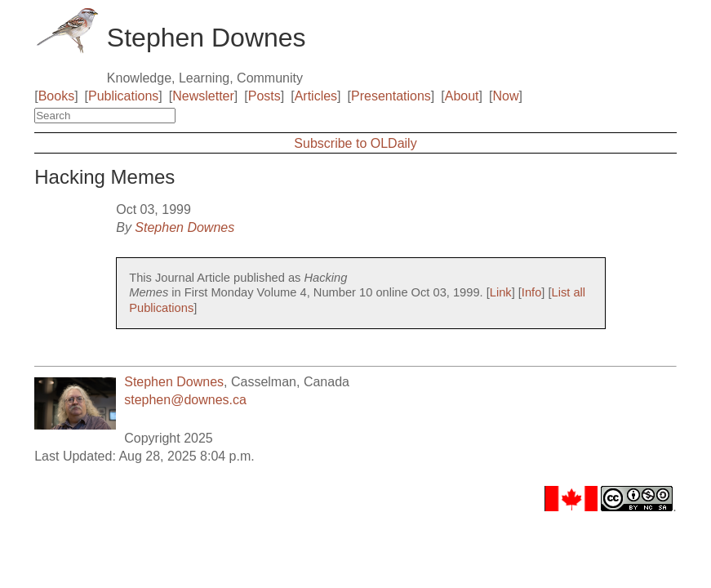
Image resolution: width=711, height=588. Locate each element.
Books (56, 96)
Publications (123, 96)
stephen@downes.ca (185, 400)
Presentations (391, 96)
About (462, 96)
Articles (316, 96)
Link (501, 292)
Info (531, 292)
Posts (264, 96)
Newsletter (203, 96)
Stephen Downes (184, 227)
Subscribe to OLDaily (355, 143)
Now (505, 96)
